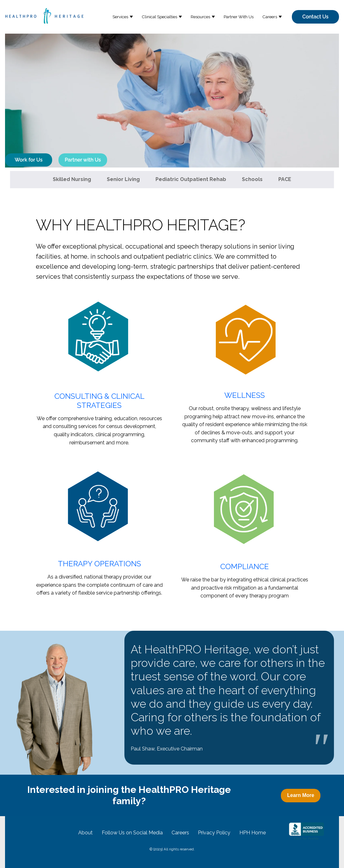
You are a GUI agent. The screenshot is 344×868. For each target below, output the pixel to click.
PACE (285, 179)
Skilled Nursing (72, 179)
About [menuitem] (85, 833)
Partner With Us (239, 17)
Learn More (301, 795)
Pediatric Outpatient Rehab (191, 179)
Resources (200, 17)
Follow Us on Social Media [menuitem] (132, 833)
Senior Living (123, 179)
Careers (270, 17)
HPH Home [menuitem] (253, 833)
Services (120, 17)
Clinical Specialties (159, 17)
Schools (252, 179)
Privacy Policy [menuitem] (214, 833)
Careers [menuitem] (180, 833)
